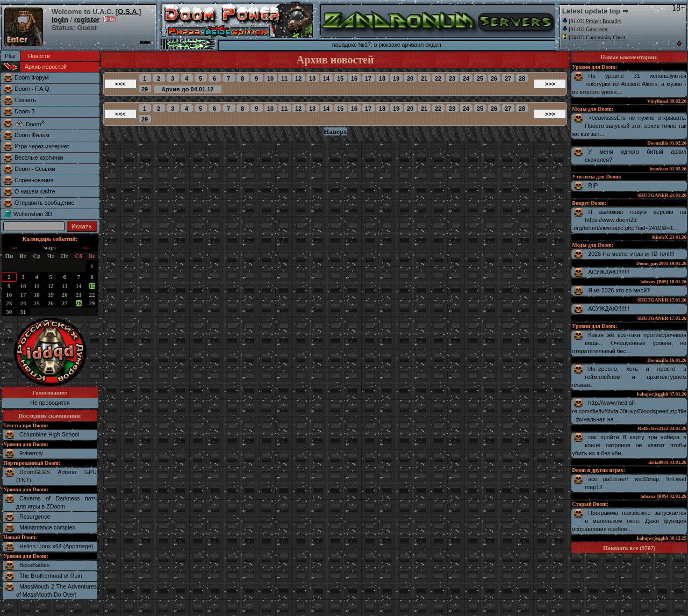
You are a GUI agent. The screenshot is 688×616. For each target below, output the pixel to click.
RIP (593, 185)
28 (79, 303)
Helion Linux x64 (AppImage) (56, 546)
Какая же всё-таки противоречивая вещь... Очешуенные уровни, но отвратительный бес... (629, 343)
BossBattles (34, 565)
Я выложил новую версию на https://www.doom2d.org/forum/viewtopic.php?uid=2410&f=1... (629, 220)
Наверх (335, 131)
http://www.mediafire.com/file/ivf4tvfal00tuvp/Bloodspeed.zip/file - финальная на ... (629, 411)
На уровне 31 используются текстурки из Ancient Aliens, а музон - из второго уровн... (629, 84)
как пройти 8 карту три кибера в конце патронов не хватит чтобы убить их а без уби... (629, 445)
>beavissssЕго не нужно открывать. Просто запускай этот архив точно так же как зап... (629, 126)
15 (92, 286)
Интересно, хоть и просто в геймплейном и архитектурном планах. (629, 377)
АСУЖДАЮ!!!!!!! (609, 272)
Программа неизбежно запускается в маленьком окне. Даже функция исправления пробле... (629, 521)
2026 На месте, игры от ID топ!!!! (631, 254)
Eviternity (31, 453)
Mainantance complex (47, 527)
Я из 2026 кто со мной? (619, 290)
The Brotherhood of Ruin (51, 576)
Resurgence (35, 517)
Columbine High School (49, 434)
